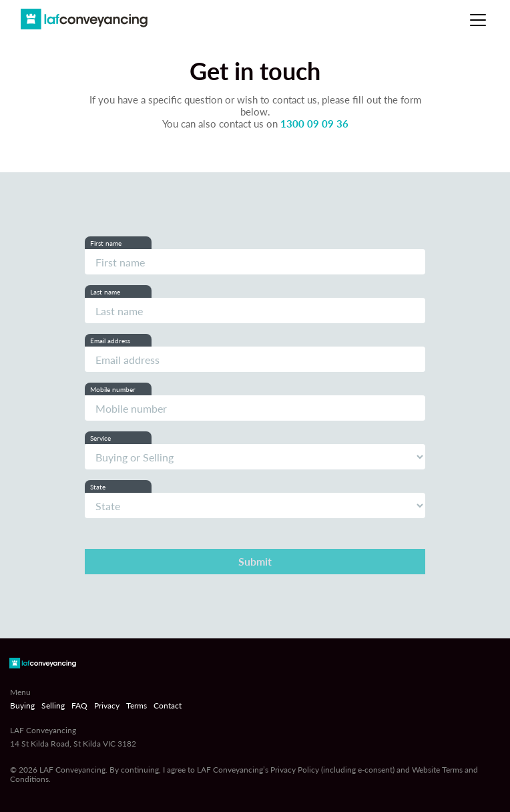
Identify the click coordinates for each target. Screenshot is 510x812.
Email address (110, 341)
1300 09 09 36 (314, 124)
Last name (105, 292)
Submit (255, 561)
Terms (137, 706)
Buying (22, 706)
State (98, 487)
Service (100, 438)
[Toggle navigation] (478, 20)
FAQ (79, 706)
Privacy (107, 706)
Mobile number (113, 389)
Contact (168, 706)
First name (106, 243)
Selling (53, 706)
